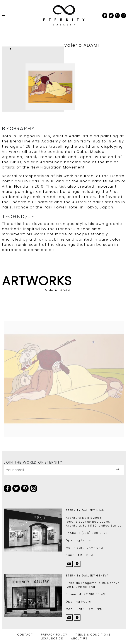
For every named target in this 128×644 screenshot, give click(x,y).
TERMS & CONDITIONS (93, 635)
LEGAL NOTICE (52, 638)
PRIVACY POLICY (54, 635)
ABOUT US (79, 638)
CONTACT (25, 635)
